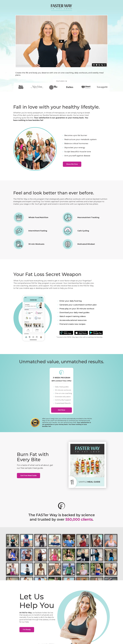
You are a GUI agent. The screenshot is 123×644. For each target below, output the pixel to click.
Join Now (61, 410)
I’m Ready (27, 630)
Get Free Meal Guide (28, 476)
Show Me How (72, 164)
